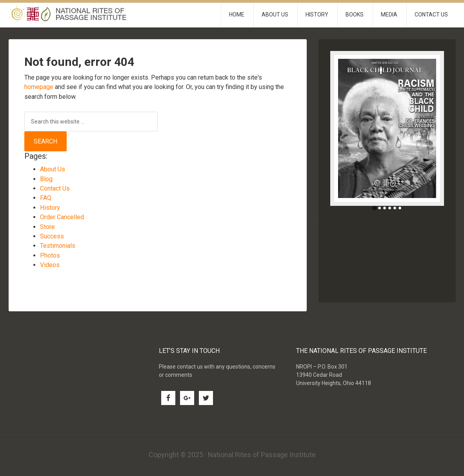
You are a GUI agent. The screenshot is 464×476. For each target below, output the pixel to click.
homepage (39, 87)
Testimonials (58, 246)
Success (52, 236)
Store (47, 227)
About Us (53, 169)
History (50, 208)
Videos (50, 265)
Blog (46, 179)
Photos (50, 255)
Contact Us (55, 188)
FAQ (46, 198)
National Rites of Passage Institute (75, 15)
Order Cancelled (62, 217)
